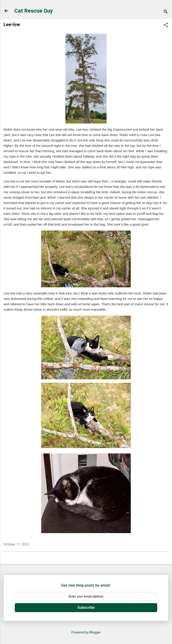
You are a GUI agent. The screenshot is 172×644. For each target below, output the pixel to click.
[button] (166, 25)
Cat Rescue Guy (34, 11)
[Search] (166, 12)
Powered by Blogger (86, 632)
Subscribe (86, 608)
